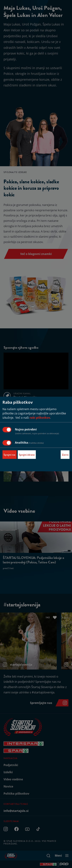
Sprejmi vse (9, 454)
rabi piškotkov (40, 418)
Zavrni (65, 454)
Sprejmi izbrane (27, 454)
